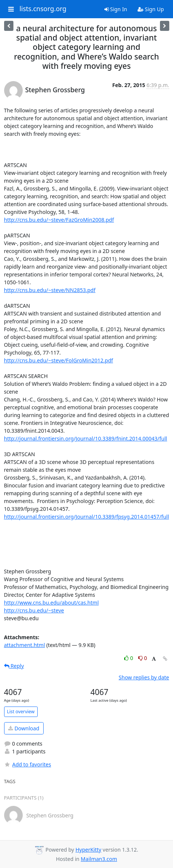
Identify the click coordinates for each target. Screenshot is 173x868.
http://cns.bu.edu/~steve (34, 610)
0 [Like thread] (129, 658)
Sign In (116, 9)
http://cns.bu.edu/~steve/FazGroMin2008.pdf (59, 220)
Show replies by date (144, 677)
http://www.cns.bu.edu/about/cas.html (51, 603)
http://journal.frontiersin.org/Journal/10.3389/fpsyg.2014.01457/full (87, 517)
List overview (21, 712)
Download (24, 728)
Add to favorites (28, 764)
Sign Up (151, 9)
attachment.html (25, 645)
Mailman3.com (99, 859)
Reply (14, 666)
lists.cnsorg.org (43, 9)
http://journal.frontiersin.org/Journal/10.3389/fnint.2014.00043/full (86, 438)
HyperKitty (88, 850)
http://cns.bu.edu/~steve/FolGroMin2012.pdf (59, 360)
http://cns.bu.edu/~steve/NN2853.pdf (50, 290)
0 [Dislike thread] (143, 658)
